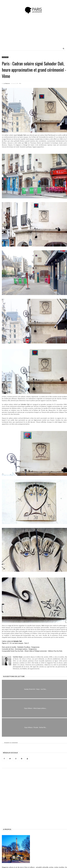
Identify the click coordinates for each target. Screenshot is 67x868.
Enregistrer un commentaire (11, 743)
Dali (26, 143)
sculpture (5, 57)
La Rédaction (7, 83)
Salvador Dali (22, 135)
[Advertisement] (41, 34)
